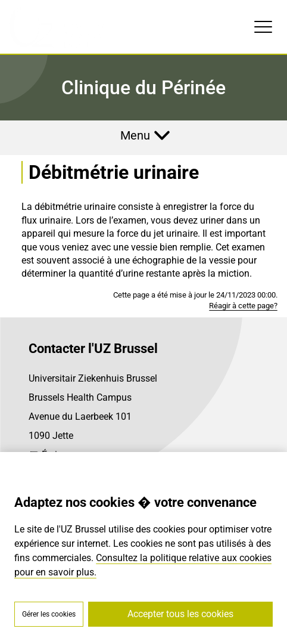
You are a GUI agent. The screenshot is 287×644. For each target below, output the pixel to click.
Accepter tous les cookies (180, 614)
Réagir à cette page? (243, 306)
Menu (135, 135)
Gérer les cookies (49, 614)
